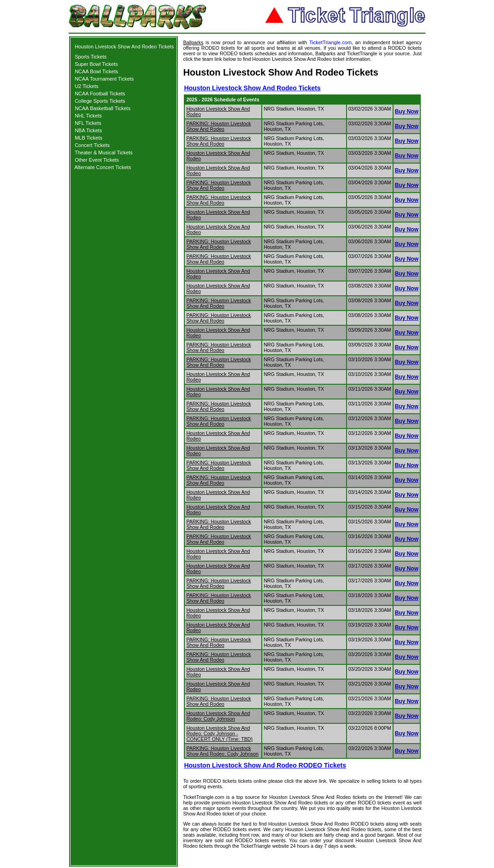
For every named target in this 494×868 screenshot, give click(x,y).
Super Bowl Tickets (96, 64)
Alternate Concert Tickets (103, 167)
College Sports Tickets (100, 101)
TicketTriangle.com (330, 42)
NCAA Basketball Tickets (103, 108)
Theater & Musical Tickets (104, 152)
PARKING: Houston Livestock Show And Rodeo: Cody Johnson (222, 751)
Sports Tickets (91, 57)
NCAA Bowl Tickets (96, 71)
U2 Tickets (86, 86)
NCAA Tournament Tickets (104, 79)
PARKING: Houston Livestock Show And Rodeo (218, 126)
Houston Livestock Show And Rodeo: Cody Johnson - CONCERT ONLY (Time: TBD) (219, 733)
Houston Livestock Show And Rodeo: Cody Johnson (218, 716)
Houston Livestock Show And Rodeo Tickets (124, 47)
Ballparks (193, 42)
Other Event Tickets (97, 160)
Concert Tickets (92, 145)
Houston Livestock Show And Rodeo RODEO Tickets (265, 765)
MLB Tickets (88, 138)
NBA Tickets (88, 130)
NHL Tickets (88, 116)
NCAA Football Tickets (100, 94)
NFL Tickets (88, 123)
